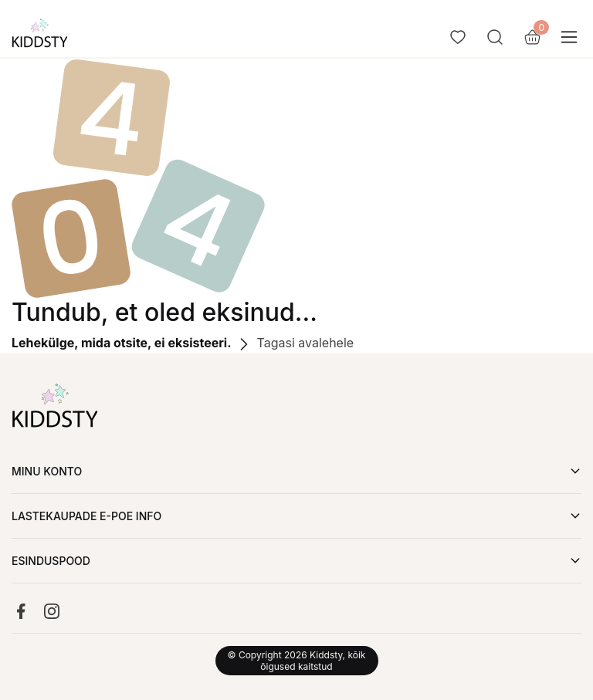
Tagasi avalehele (294, 343)
